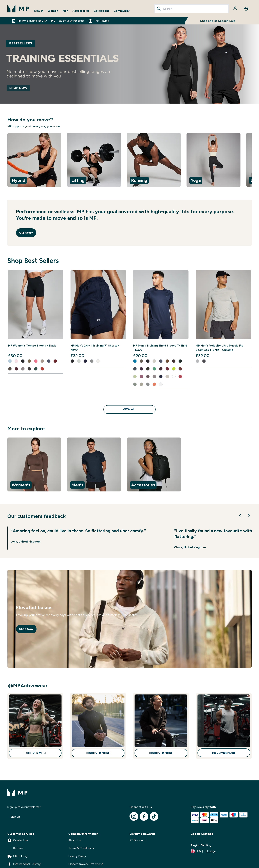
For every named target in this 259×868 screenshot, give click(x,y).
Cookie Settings (202, 834)
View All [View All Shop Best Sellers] (129, 409)
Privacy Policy (77, 856)
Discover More (35, 753)
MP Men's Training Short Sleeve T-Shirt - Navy (160, 348)
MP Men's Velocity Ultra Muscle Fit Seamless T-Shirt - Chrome (219, 348)
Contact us (18, 840)
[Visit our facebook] (144, 816)
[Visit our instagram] (134, 816)
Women (53, 11)
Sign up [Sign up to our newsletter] (15, 817)
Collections (102, 11)
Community (122, 11)
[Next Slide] (249, 516)
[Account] (235, 9)
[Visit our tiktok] (154, 816)
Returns (15, 848)
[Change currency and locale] (203, 851)
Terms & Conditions (81, 848)
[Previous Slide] (240, 516)
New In (39, 11)
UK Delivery (18, 856)
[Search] (159, 9)
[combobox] (192, 9)
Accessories (81, 11)
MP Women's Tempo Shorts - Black (32, 346)
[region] (129, 160)
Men (65, 11)
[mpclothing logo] (18, 9)
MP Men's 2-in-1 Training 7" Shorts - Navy (95, 348)
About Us (75, 840)
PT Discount (138, 840)
